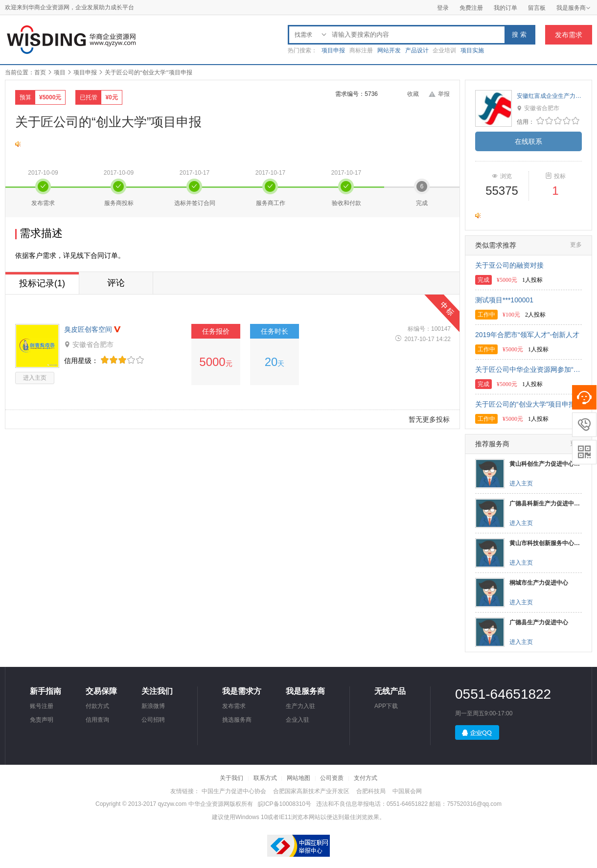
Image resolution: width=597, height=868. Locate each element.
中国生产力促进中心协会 (234, 791)
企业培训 (444, 50)
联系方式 (265, 778)
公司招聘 (153, 720)
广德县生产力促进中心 (539, 622)
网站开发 (389, 50)
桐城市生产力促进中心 (539, 583)
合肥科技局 (371, 791)
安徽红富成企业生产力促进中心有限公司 (549, 96)
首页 (40, 72)
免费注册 (471, 8)
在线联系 (528, 141)
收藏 (413, 94)
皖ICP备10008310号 (285, 804)
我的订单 (505, 8)
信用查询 (97, 720)
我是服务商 (574, 8)
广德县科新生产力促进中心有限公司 (546, 503)
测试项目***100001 (504, 300)
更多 (576, 245)
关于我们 (231, 778)
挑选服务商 (237, 720)
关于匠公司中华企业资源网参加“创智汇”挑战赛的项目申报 (528, 369)
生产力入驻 (300, 706)
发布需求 (569, 35)
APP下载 (386, 706)
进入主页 (35, 378)
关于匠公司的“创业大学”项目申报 (525, 404)
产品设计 (417, 50)
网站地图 (298, 778)
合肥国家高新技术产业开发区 (311, 791)
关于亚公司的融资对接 (509, 265)
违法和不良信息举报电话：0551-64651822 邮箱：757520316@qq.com (409, 804)
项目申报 (333, 50)
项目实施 (472, 50)
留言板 (537, 8)
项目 (60, 72)
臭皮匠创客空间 (88, 329)
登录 (443, 8)
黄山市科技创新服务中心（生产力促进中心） (546, 543)
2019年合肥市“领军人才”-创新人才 (527, 335)
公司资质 (332, 778)
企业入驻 (298, 720)
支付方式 (366, 778)
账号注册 (42, 706)
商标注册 (361, 50)
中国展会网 (407, 791)
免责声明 (42, 720)
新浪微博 (153, 706)
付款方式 (97, 706)
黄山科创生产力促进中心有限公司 (546, 464)
